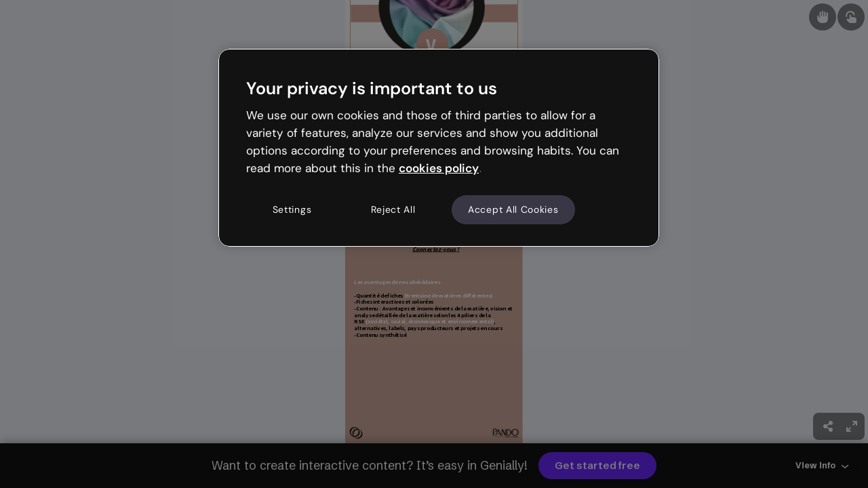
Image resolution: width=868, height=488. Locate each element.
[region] (439, 148)
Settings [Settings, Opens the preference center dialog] (292, 209)
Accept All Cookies (513, 209)
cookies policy (439, 168)
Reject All (393, 209)
